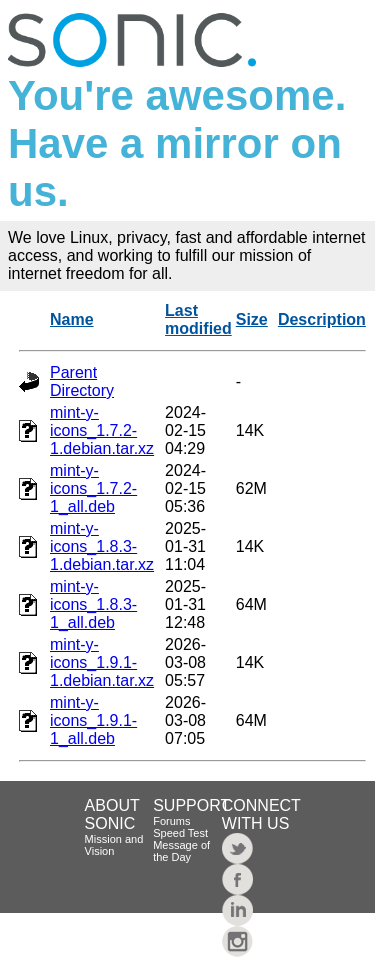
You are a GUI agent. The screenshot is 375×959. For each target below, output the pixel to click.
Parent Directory (82, 381)
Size (252, 319)
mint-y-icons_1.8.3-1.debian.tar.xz (102, 546)
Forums (171, 821)
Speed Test (180, 833)
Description (322, 319)
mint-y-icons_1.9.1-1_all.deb (93, 720)
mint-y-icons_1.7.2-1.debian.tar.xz (102, 430)
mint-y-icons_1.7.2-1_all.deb (93, 488)
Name (72, 319)
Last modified (198, 319)
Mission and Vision (114, 845)
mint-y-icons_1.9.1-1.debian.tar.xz (102, 662)
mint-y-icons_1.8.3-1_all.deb (93, 604)
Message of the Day (181, 851)
